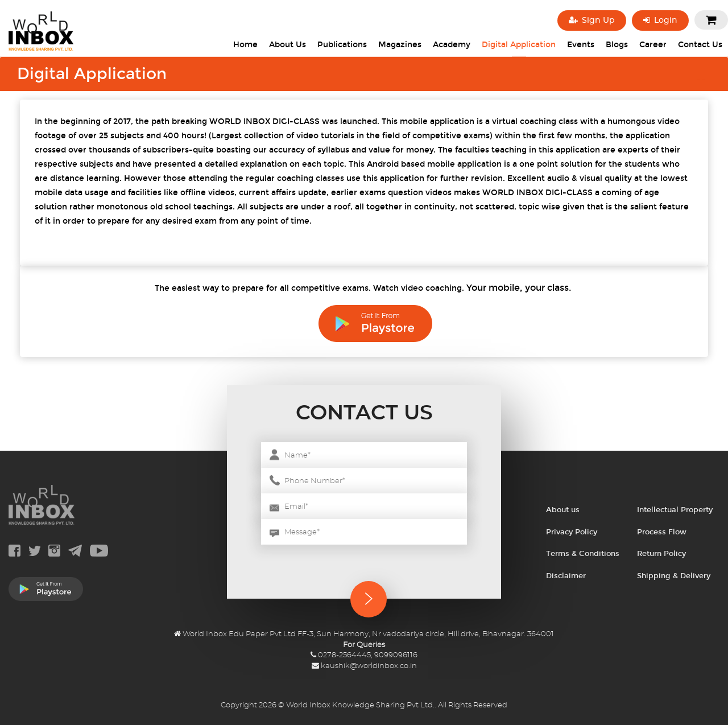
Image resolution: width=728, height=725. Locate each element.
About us (563, 510)
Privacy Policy (572, 532)
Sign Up (592, 20)
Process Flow (662, 532)
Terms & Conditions (583, 554)
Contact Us (700, 45)
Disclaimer (566, 576)
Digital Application (519, 45)
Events (581, 45)
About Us (288, 45)
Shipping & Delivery (674, 576)
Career (653, 45)
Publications (342, 45)
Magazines (400, 45)
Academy (452, 45)
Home (245, 45)
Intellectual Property (675, 510)
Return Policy (661, 554)
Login (660, 20)
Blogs (617, 45)
